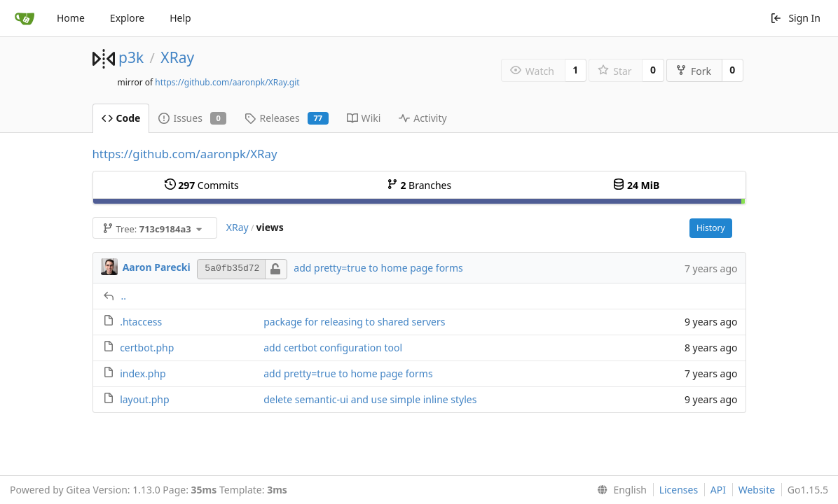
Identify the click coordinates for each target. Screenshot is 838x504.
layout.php (144, 399)
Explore (127, 18)
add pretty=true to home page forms (378, 268)
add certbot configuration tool (333, 348)
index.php (143, 373)
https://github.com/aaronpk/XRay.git (227, 82)
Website (757, 490)
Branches (419, 185)
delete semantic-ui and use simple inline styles (370, 399)
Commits (202, 185)
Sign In (795, 18)
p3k (131, 57)
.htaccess (141, 322)
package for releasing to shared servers (354, 322)
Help (180, 18)
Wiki (364, 118)
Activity (423, 118)
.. (124, 296)
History (710, 228)
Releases (286, 118)
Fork (693, 71)
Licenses (679, 490)
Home (71, 18)
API (718, 490)
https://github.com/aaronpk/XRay (185, 154)
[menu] (619, 490)
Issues (192, 118)
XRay (177, 57)
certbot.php (147, 348)
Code (121, 118)
